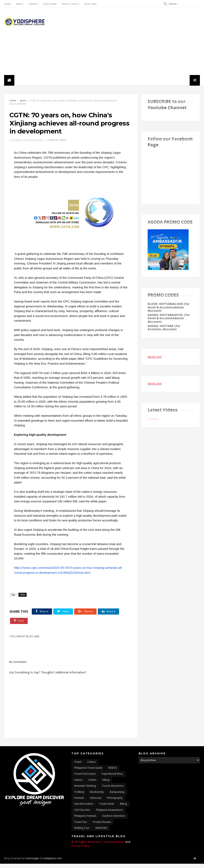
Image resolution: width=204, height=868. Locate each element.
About (20, 4)
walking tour (82, 832)
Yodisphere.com (52, 863)
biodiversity (97, 796)
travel (78, 766)
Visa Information (84, 808)
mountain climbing (85, 790)
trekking (79, 796)
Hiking (106, 784)
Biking (123, 808)
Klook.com (155, 357)
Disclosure (50, 4)
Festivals (79, 802)
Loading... (154, 419)
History (78, 784)
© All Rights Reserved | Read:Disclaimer (98, 846)
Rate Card (90, 4)
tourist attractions (113, 790)
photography (115, 802)
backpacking (117, 796)
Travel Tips (81, 826)
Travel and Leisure (85, 778)
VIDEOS (112, 772)
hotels (92, 784)
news (23, 101)
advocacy (96, 802)
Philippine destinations (109, 814)
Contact (33, 4)
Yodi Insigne (32, 863)
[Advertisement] (125, 41)
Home (7, 4)
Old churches (82, 814)
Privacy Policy (71, 4)
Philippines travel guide (88, 772)
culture (92, 766)
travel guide (107, 808)
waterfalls (101, 832)
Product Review (102, 826)
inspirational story (112, 778)
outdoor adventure (114, 820)
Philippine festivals (85, 820)
